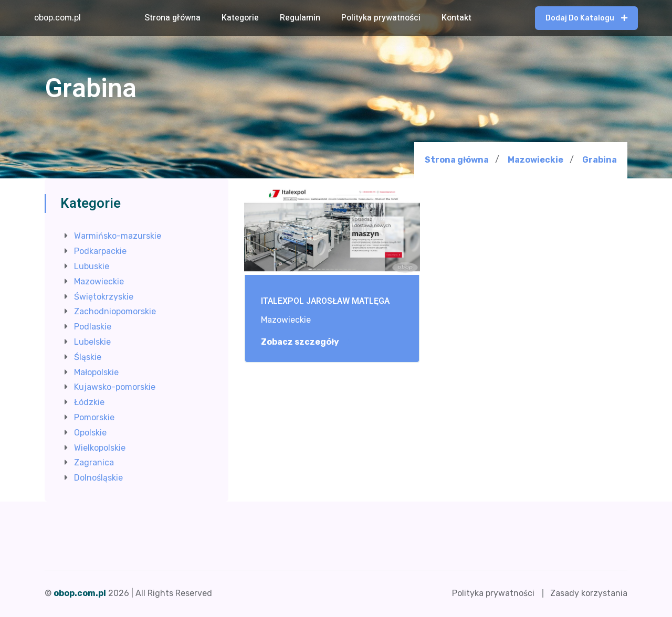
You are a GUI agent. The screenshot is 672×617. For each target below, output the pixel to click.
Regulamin (300, 18)
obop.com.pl (57, 18)
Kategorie (240, 18)
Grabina (600, 160)
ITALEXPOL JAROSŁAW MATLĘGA (325, 301)
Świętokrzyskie (104, 297)
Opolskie (90, 433)
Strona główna (172, 18)
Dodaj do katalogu (586, 18)
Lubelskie (92, 342)
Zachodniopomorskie (115, 311)
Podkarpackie (100, 251)
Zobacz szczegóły (306, 342)
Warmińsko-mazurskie (118, 236)
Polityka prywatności (381, 18)
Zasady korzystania (589, 593)
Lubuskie (92, 266)
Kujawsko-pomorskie (115, 387)
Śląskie (88, 357)
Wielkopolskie (100, 448)
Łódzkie (89, 402)
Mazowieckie (535, 160)
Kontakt (456, 18)
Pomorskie (94, 417)
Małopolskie (96, 372)
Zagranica (94, 462)
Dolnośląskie (98, 478)
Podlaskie (93, 327)
